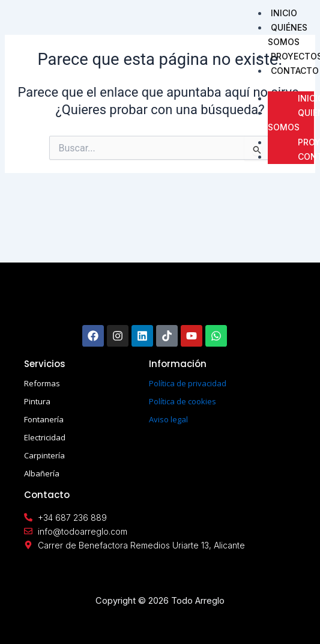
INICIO (284, 13)
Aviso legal (168, 419)
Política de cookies (183, 401)
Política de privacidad (188, 383)
